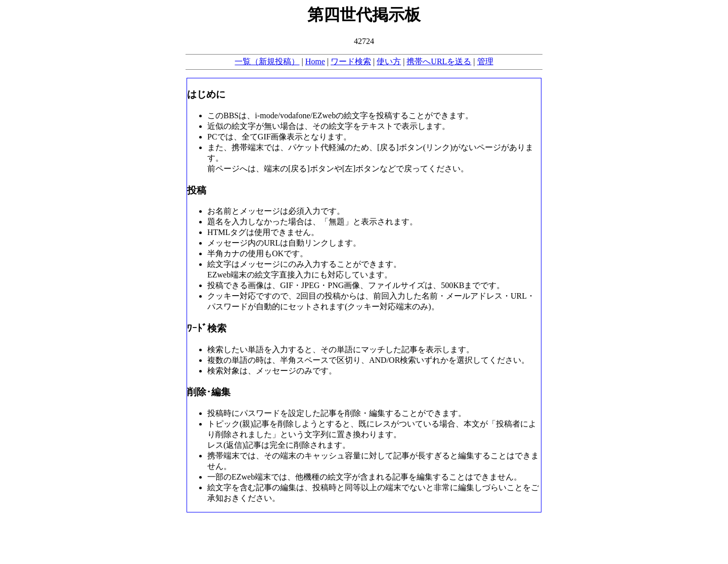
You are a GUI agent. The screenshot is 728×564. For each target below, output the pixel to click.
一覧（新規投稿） (267, 61)
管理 (485, 61)
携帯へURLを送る (439, 61)
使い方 (389, 61)
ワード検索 (351, 61)
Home (315, 61)
